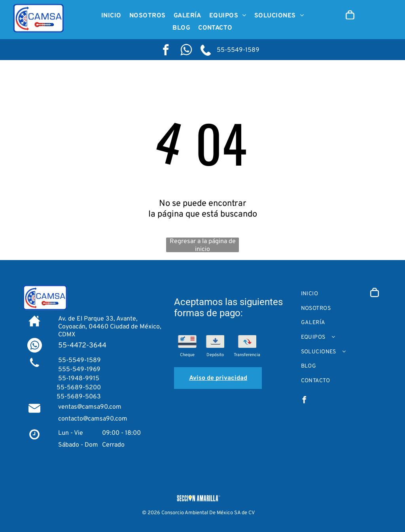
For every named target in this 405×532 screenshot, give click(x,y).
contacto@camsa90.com (93, 419)
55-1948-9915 (78, 379)
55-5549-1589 (237, 50)
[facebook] (166, 51)
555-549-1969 (79, 370)
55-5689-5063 (79, 397)
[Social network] (186, 51)
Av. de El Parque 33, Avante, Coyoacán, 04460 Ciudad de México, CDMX (110, 327)
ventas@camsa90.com (90, 407)
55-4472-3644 (82, 346)
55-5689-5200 (79, 388)
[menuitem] (111, 16)
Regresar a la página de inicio (203, 245)
